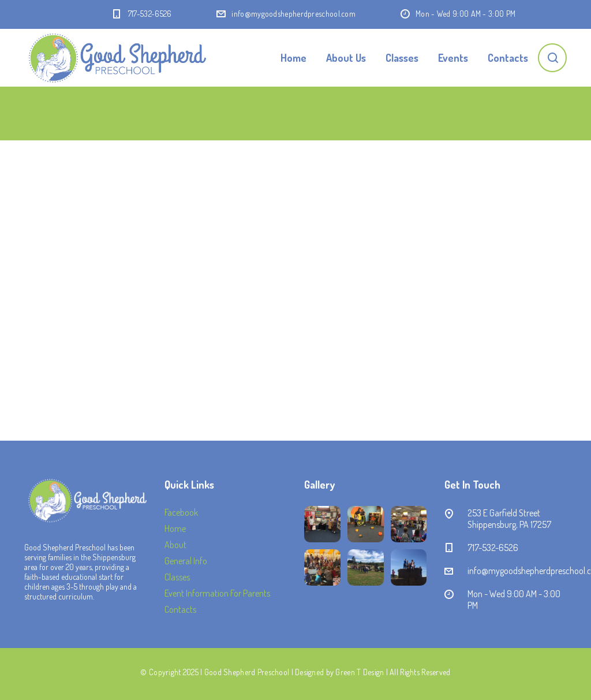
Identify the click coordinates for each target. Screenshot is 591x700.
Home (293, 58)
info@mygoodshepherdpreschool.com (293, 14)
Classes (402, 58)
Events (453, 58)
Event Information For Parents (217, 593)
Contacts (508, 58)
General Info (186, 561)
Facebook (181, 512)
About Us (346, 58)
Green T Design (360, 672)
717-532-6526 (150, 14)
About (175, 545)
